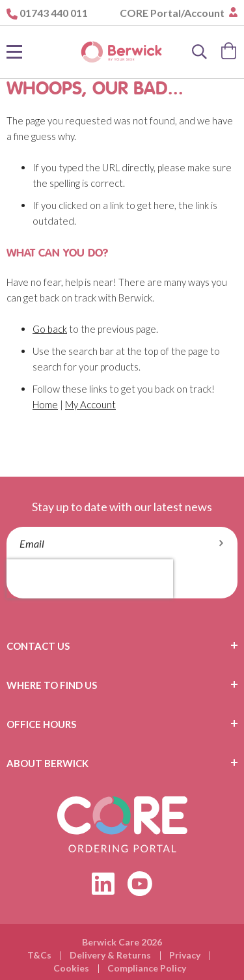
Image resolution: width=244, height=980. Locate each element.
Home (45, 404)
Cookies (71, 968)
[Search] (200, 52)
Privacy (185, 955)
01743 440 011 (54, 13)
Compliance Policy (147, 968)
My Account (90, 404)
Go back (50, 329)
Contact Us (38, 646)
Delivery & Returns (110, 955)
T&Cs (39, 955)
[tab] (122, 646)
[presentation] (90, 579)
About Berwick (47, 763)
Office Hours (41, 724)
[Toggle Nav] (14, 52)
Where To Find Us (52, 685)
